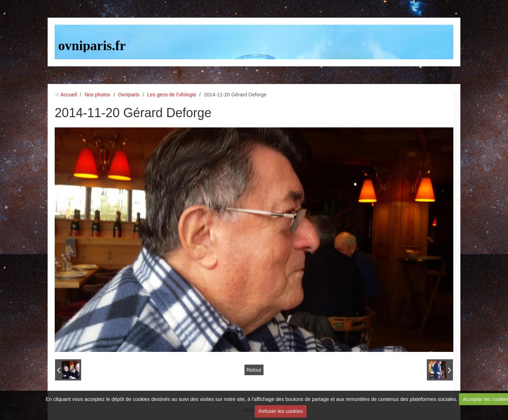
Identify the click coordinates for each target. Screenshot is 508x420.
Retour (254, 370)
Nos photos (98, 95)
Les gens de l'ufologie (172, 95)
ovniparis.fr (92, 46)
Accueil (68, 95)
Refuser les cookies (281, 411)
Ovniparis (129, 95)
